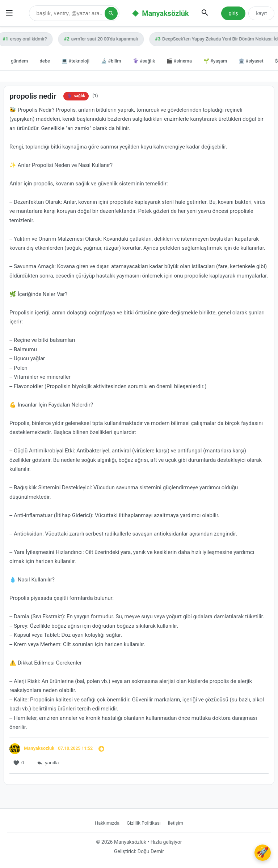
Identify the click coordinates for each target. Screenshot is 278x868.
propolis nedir (33, 96)
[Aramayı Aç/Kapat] (205, 13)
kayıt (261, 13)
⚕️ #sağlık (144, 61)
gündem (19, 61)
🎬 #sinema (179, 61)
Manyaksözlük (165, 13)
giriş (233, 13)
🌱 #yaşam (215, 61)
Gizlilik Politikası (144, 823)
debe (45, 61)
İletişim (176, 823)
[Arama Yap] (111, 13)
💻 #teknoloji (75, 61)
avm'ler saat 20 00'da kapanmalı (103, 39)
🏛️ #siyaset (251, 61)
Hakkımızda (107, 823)
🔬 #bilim (111, 61)
